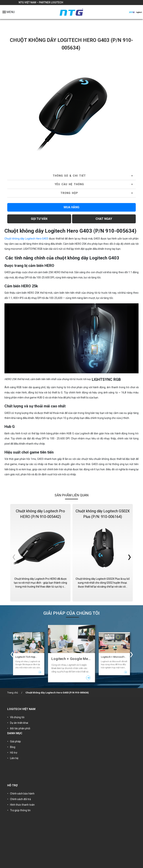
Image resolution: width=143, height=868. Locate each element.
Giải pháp (15, 741)
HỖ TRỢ (12, 785)
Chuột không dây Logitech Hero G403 (26, 239)
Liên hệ (14, 758)
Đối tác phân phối (20, 728)
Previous (11, 110)
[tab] (71, 176)
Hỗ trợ (14, 753)
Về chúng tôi (17, 717)
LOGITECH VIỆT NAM (21, 709)
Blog (13, 747)
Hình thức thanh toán (22, 805)
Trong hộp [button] (69, 193)
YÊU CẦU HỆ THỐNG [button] (69, 184)
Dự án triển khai (19, 723)
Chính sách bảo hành (22, 794)
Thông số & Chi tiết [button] (69, 176)
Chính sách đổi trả (20, 799)
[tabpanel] (71, 110)
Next (132, 110)
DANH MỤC (15, 733)
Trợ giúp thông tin (20, 810)
